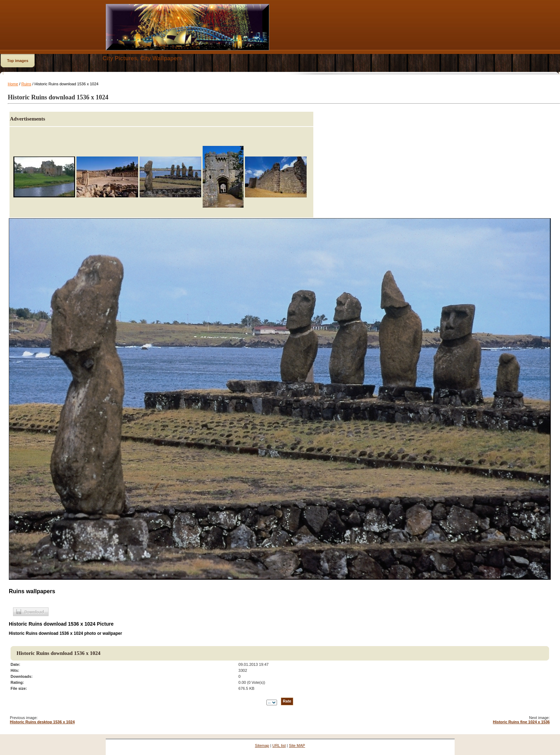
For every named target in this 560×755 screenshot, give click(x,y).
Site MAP (297, 745)
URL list (279, 745)
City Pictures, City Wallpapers (142, 58)
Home (13, 84)
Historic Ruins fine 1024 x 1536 (521, 722)
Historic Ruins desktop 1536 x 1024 (42, 722)
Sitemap (262, 745)
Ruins (26, 84)
